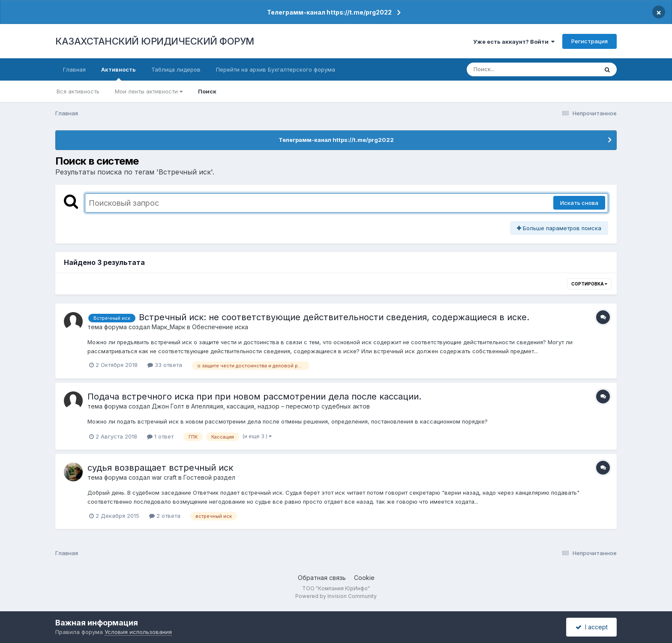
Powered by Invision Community (336, 596)
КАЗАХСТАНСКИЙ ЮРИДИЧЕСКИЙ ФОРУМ (155, 41)
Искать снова (579, 203)
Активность (118, 73)
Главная (74, 69)
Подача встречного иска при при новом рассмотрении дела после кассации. (254, 397)
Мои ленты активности (149, 91)
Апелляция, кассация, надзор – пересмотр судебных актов (280, 406)
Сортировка (589, 284)
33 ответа (165, 365)
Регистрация (589, 41)
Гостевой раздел (209, 477)
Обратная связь (322, 578)
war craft (164, 477)
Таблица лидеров (176, 69)
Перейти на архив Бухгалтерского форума (276, 69)
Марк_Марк (168, 327)
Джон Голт (168, 406)
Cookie (364, 578)
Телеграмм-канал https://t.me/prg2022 (329, 12)
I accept (592, 627)
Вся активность (78, 91)
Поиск (207, 91)
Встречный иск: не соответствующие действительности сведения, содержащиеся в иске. (334, 317)
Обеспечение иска (220, 327)
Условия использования (138, 632)
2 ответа (165, 516)
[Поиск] (516, 69)
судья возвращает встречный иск (160, 468)
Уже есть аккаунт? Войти (514, 42)
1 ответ (160, 436)
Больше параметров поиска (559, 228)
